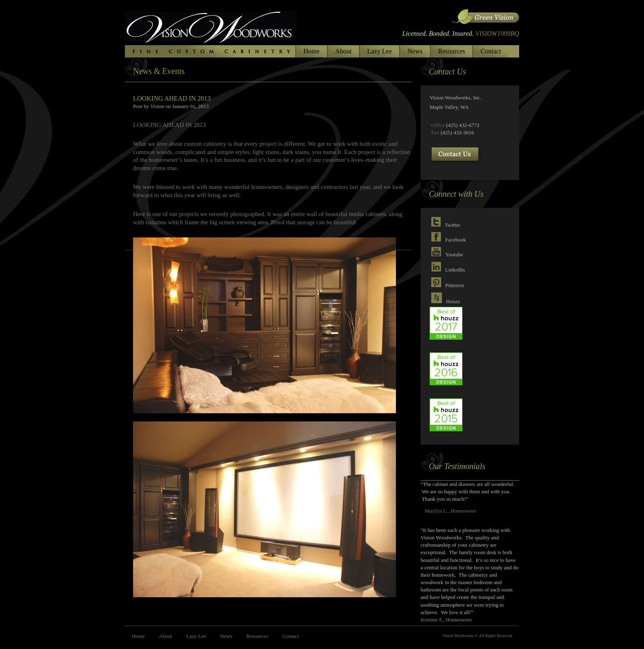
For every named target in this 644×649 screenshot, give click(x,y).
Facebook (456, 240)
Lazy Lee (379, 51)
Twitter (452, 225)
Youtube (454, 254)
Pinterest (455, 285)
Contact (491, 51)
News (415, 51)
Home (312, 51)
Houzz (453, 301)
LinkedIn (455, 270)
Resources (452, 51)
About (343, 51)
